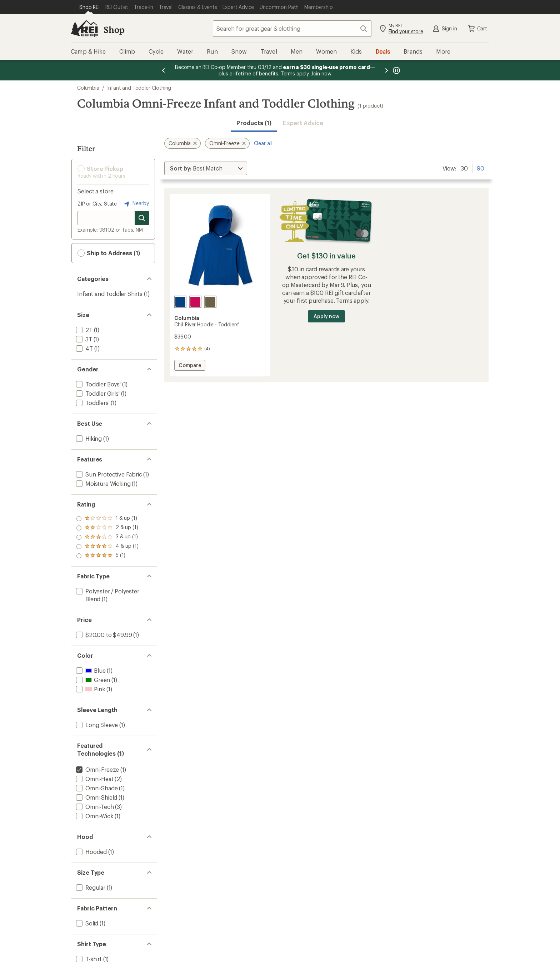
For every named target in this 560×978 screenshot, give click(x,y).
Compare (190, 366)
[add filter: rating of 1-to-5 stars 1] (107, 556)
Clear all (263, 143)
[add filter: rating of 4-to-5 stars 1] (107, 528)
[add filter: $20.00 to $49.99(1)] (103, 635)
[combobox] (292, 29)
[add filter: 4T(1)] (84, 348)
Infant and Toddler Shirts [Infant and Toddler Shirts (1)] (110, 294)
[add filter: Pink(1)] (90, 689)
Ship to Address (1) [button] (109, 253)
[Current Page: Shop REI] (89, 7)
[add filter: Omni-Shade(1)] (96, 788)
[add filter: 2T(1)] (84, 330)
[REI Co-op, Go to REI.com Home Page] (84, 29)
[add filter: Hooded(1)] (91, 852)
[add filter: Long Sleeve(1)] (96, 725)
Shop (114, 29)
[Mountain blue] (180, 302)
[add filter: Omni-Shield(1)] (96, 797)
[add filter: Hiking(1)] (88, 438)
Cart (477, 29)
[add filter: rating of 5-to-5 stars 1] (107, 519)
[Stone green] (210, 302)
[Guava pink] (195, 302)
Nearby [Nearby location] (136, 204)
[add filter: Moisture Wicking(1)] (102, 483)
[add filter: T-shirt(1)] (88, 959)
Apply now (326, 316)
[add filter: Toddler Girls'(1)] (97, 393)
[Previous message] (164, 70)
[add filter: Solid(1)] (86, 923)
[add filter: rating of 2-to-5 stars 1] (107, 547)
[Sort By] (206, 168)
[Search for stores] (142, 218)
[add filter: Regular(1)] (90, 887)
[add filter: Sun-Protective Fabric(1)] (108, 474)
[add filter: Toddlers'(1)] (92, 403)
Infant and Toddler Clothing (139, 88)
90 (481, 168)
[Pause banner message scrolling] (396, 70)
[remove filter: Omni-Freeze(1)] (97, 769)
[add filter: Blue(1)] (90, 670)
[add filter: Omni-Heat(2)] (94, 779)
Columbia (88, 88)
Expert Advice (303, 123)
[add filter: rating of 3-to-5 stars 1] (107, 537)
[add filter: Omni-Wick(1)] (94, 816)
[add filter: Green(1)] (92, 680)
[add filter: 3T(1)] (83, 339)
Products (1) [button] (254, 123)
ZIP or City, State (97, 204)
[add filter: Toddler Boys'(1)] (98, 384)
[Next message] (386, 70)
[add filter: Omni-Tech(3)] (94, 807)
